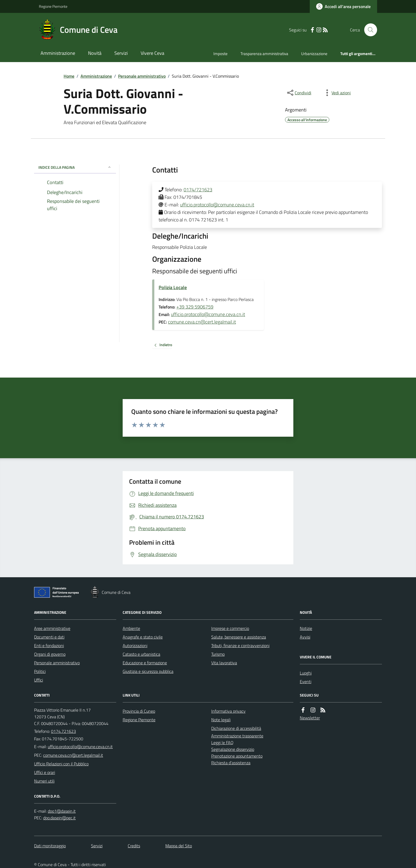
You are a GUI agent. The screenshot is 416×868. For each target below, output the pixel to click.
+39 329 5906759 (195, 307)
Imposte (220, 54)
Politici (40, 671)
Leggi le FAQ (222, 743)
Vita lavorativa (224, 663)
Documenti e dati (49, 637)
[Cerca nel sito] (368, 30)
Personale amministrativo (142, 76)
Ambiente (131, 628)
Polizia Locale (173, 287)
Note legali (221, 720)
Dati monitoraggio (50, 846)
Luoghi (306, 673)
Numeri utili (44, 781)
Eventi (306, 682)
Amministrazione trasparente (237, 736)
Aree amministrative (52, 628)
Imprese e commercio (230, 628)
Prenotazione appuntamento (237, 756)
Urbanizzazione (314, 54)
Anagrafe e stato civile (143, 637)
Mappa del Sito (179, 846)
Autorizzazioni (135, 645)
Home (69, 76)
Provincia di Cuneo (139, 711)
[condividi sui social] (299, 93)
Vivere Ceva (152, 53)
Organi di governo (50, 654)
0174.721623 (63, 731)
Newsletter (310, 718)
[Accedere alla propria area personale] (343, 6)
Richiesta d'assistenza (231, 763)
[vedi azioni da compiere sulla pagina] (337, 93)
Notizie (306, 628)
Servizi (121, 53)
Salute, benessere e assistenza (239, 637)
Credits (134, 846)
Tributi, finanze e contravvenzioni (240, 645)
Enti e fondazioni (49, 645)
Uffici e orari (45, 772)
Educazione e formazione (145, 663)
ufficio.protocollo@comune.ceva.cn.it (217, 205)
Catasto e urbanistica (141, 654)
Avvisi (305, 637)
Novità (95, 53)
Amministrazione (58, 53)
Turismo (218, 654)
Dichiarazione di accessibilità (236, 728)
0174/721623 (198, 190)
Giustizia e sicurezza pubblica (148, 671)
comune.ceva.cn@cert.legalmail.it (202, 322)
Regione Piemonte (53, 6)
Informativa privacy (228, 711)
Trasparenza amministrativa (264, 54)
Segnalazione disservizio (233, 749)
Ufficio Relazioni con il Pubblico (61, 764)
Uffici (39, 680)
